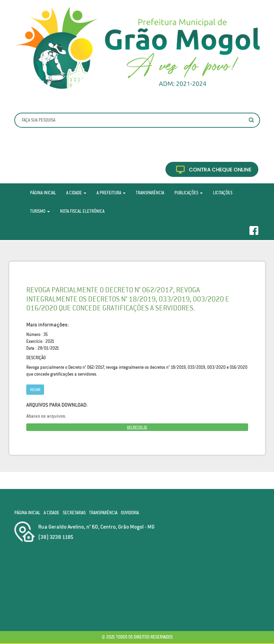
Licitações (223, 193)
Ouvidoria (130, 513)
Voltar (35, 390)
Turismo (40, 211)
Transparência (150, 193)
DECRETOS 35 (137, 427)
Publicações (189, 193)
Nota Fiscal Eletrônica (82, 211)
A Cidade (76, 193)
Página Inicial (43, 193)
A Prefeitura (111, 193)
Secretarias (74, 513)
